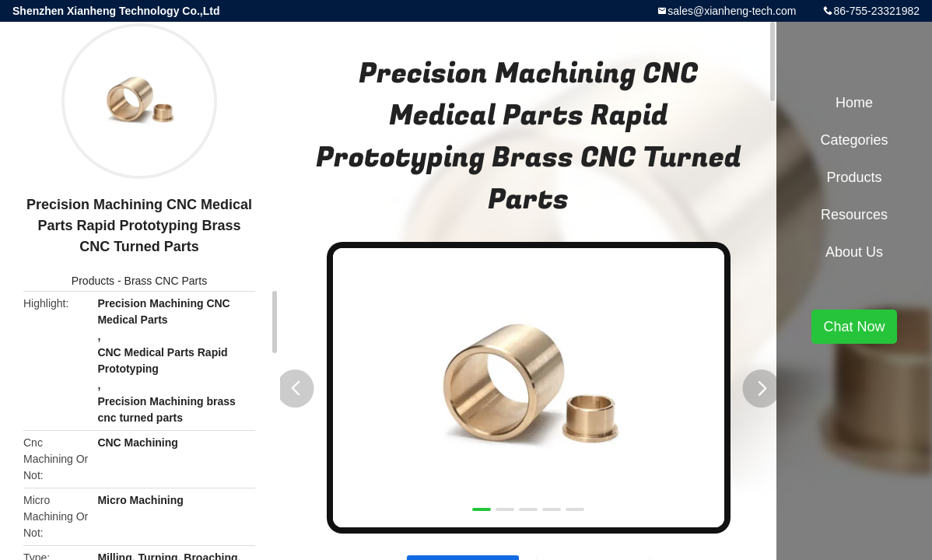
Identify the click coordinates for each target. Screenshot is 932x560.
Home (854, 103)
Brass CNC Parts (166, 281)
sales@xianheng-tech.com (732, 11)
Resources (854, 215)
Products (93, 281)
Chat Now (854, 327)
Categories (854, 140)
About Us (854, 252)
